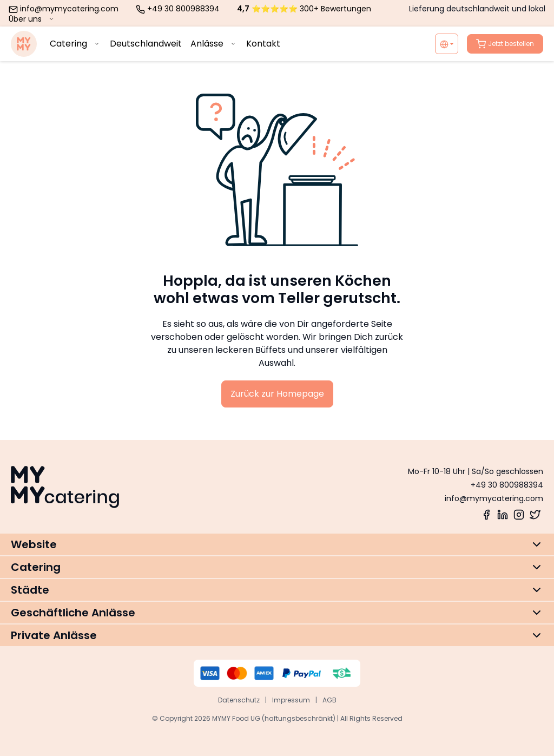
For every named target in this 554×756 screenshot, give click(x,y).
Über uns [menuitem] (32, 19)
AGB (329, 700)
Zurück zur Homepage (277, 394)
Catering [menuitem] (75, 44)
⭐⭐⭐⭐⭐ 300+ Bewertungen (304, 9)
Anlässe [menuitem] (214, 44)
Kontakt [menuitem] (263, 44)
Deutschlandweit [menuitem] (146, 44)
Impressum (291, 700)
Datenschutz (239, 700)
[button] (277, 544)
